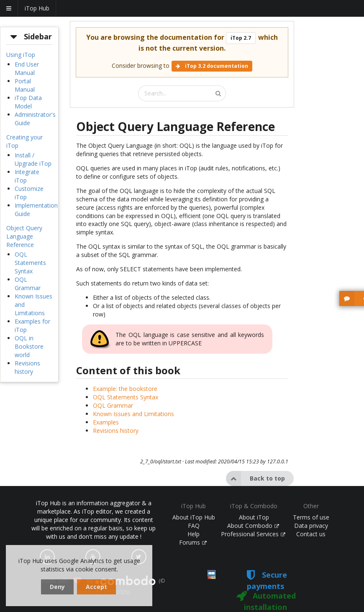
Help (194, 534)
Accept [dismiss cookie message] (96, 587)
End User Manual (27, 68)
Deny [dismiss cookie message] (57, 587)
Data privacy (311, 526)
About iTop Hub (194, 517)
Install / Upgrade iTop (33, 159)
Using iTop (21, 55)
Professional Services (253, 534)
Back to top (255, 478)
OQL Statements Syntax (30, 263)
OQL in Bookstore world (29, 346)
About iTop (254, 517)
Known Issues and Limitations (133, 414)
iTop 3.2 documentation (212, 66)
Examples (106, 422)
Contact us (311, 534)
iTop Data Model (28, 102)
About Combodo (253, 526)
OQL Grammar (28, 284)
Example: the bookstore (125, 389)
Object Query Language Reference (24, 236)
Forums (193, 542)
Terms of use (311, 517)
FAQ (194, 526)
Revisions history (27, 367)
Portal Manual (25, 85)
